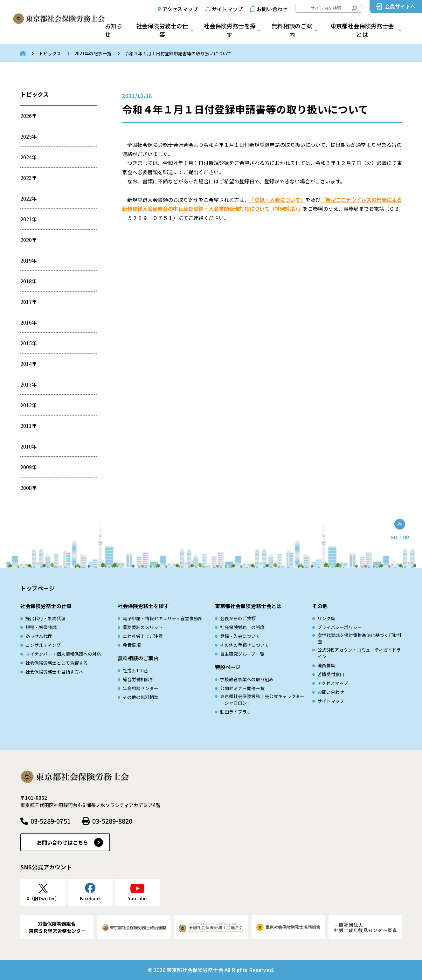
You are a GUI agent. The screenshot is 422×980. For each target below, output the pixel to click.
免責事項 (132, 645)
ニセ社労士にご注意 (143, 636)
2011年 (29, 426)
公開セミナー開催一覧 (242, 688)
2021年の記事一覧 (93, 53)
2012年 (29, 405)
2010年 (29, 446)
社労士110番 (135, 670)
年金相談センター (141, 688)
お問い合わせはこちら (63, 842)
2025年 (29, 136)
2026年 (29, 116)
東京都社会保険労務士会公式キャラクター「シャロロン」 (262, 699)
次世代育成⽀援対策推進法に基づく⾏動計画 (360, 638)
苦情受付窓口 (331, 674)
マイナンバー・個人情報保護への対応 (63, 654)
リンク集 (326, 618)
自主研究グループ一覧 (242, 654)
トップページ (38, 588)
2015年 (29, 343)
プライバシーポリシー (340, 627)
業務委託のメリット (143, 627)
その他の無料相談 (141, 697)
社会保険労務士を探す (229, 30)
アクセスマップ (180, 9)
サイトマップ (227, 9)
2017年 (29, 302)
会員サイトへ (400, 6)
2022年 (29, 198)
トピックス (50, 53)
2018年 (29, 281)
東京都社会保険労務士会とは (362, 30)
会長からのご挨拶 (238, 618)
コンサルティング (43, 645)
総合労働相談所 (138, 679)
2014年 (29, 364)
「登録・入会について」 (277, 200)
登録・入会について (240, 636)
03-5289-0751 (51, 821)
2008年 (29, 488)
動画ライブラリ (236, 712)
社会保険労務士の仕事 (162, 30)
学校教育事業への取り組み (247, 679)
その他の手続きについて (245, 645)
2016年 (29, 322)
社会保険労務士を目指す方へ (54, 672)
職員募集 (326, 665)
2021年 (29, 219)
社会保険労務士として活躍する (57, 663)
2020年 (29, 240)
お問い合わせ (272, 9)
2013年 (29, 384)
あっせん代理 (39, 636)
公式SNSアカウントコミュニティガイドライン (359, 653)
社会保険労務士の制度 (242, 627)
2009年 (29, 467)
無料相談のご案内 (292, 30)
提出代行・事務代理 (45, 618)
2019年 (29, 260)
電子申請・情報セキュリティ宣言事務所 (163, 618)
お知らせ (114, 30)
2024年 (29, 157)
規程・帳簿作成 (41, 627)
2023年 (29, 178)
